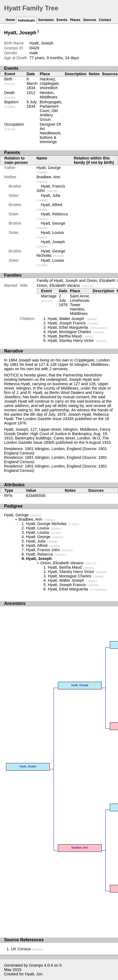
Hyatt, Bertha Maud (71, 336)
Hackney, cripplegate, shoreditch (50, 83)
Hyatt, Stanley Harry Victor (77, 340)
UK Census (27, 949)
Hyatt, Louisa (44, 528)
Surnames (46, 20)
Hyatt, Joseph (28, 766)
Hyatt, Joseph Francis (73, 323)
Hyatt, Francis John (51, 188)
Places (75, 20)
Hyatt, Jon (34, 974)
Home (10, 20)
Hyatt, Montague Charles (76, 332)
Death (10, 95)
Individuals (26, 20)
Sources (89, 20)
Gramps (36, 965)
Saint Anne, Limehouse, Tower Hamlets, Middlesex (80, 305)
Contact (105, 20)
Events (62, 20)
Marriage (49, 298)
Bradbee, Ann (37, 519)
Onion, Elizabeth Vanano (65, 285)
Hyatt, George (23, 515)
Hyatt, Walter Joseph (72, 319)
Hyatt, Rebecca (46, 554)
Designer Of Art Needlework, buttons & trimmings (51, 133)
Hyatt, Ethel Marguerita (77, 327)
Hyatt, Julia (42, 541)
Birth (10, 81)
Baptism (11, 104)
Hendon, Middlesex (48, 95)
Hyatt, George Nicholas (51, 253)
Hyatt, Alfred (43, 545)
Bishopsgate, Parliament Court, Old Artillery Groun (51, 111)
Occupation (14, 126)
